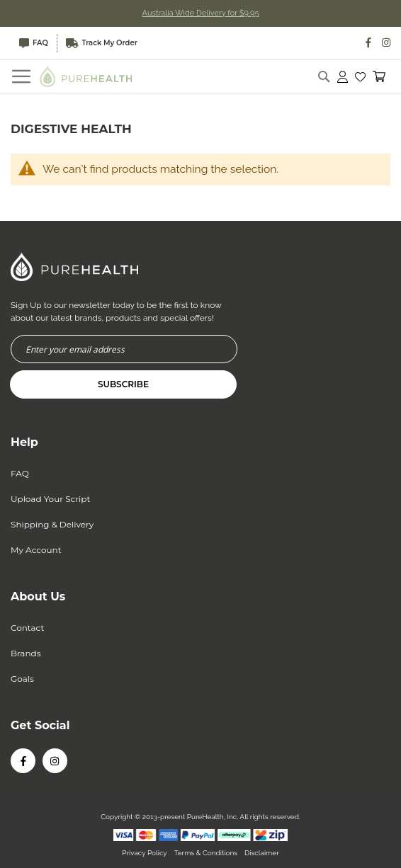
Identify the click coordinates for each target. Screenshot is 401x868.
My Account (36, 550)
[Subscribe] (123, 384)
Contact (27, 628)
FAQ (34, 43)
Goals (22, 679)
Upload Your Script (50, 499)
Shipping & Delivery (52, 524)
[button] (360, 76)
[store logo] (86, 76)
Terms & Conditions (206, 853)
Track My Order (102, 43)
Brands (26, 653)
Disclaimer (262, 853)
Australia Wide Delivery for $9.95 (201, 13)
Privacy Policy (144, 853)
